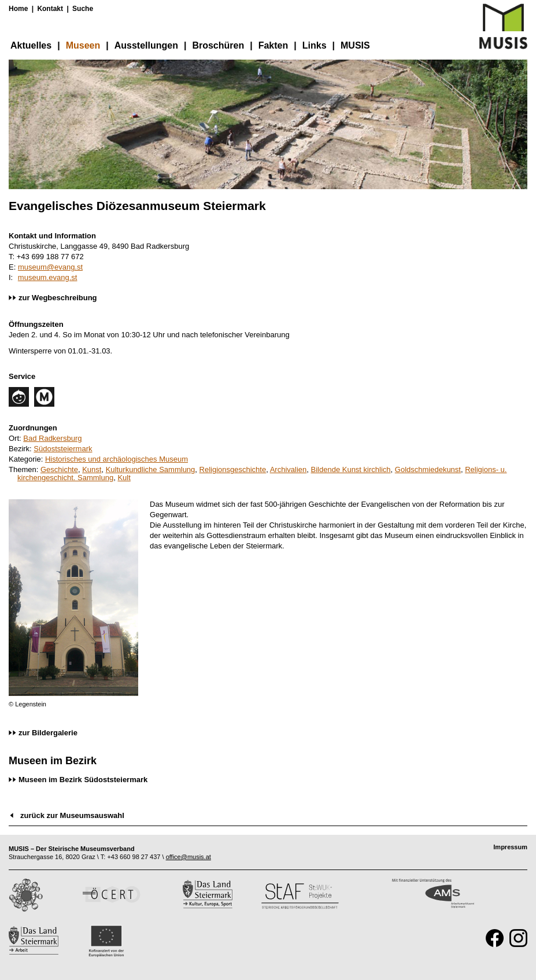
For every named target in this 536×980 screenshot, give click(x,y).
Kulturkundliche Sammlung (151, 469)
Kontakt (50, 9)
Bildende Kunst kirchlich (351, 469)
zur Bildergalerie (48, 733)
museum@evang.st (50, 267)
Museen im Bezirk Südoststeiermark (83, 780)
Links (315, 45)
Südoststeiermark (63, 449)
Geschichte (59, 469)
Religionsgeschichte (233, 469)
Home (18, 9)
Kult (124, 478)
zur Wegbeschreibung (58, 298)
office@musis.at (188, 857)
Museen (83, 45)
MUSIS (355, 45)
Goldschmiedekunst (428, 469)
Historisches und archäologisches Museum (117, 459)
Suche (83, 9)
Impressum (510, 847)
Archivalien (289, 469)
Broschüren (218, 45)
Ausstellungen (146, 45)
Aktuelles (31, 45)
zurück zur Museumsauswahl (72, 815)
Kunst (92, 469)
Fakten (273, 45)
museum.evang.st (48, 277)
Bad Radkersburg (52, 438)
